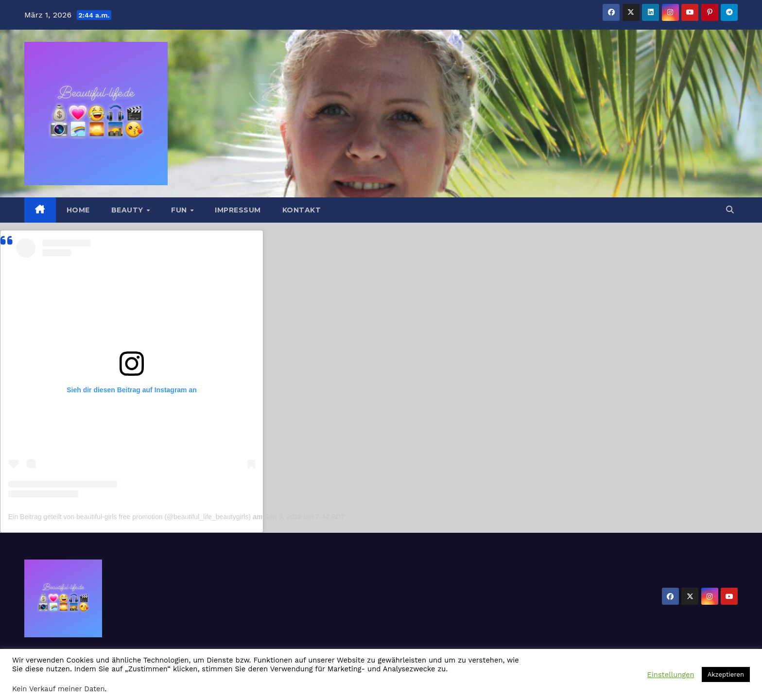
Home (78, 210)
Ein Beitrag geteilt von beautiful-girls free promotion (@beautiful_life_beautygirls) (130, 517)
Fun (180, 210)
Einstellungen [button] (671, 675)
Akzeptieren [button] (726, 674)
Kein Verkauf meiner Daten (59, 689)
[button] (730, 210)
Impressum (238, 210)
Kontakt (302, 210)
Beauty (129, 210)
